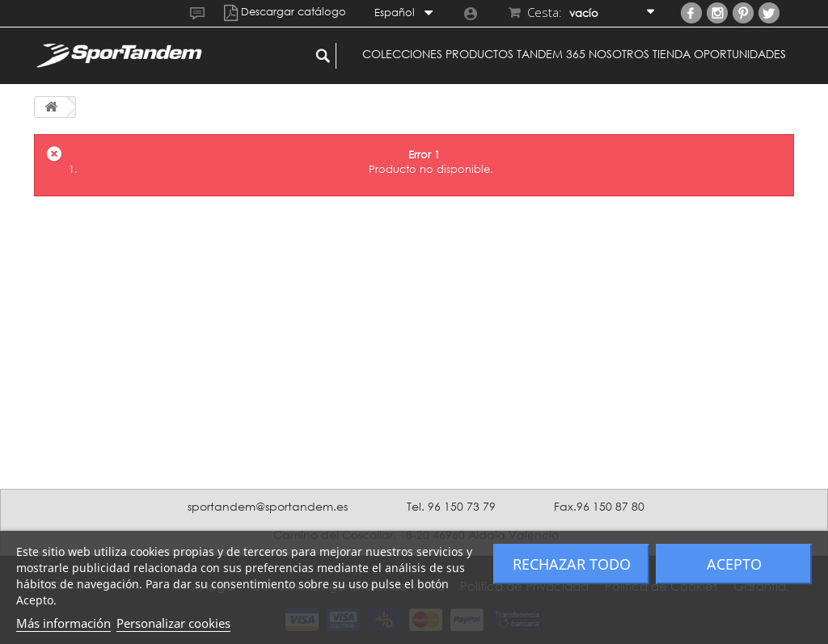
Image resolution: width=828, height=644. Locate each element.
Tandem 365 (551, 54)
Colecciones (402, 54)
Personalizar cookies (173, 623)
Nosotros (619, 54)
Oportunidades (740, 54)
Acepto (734, 564)
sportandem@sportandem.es (268, 506)
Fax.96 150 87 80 (599, 506)
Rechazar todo (572, 564)
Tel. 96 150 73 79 (451, 506)
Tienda (672, 54)
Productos (479, 54)
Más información (63, 623)
